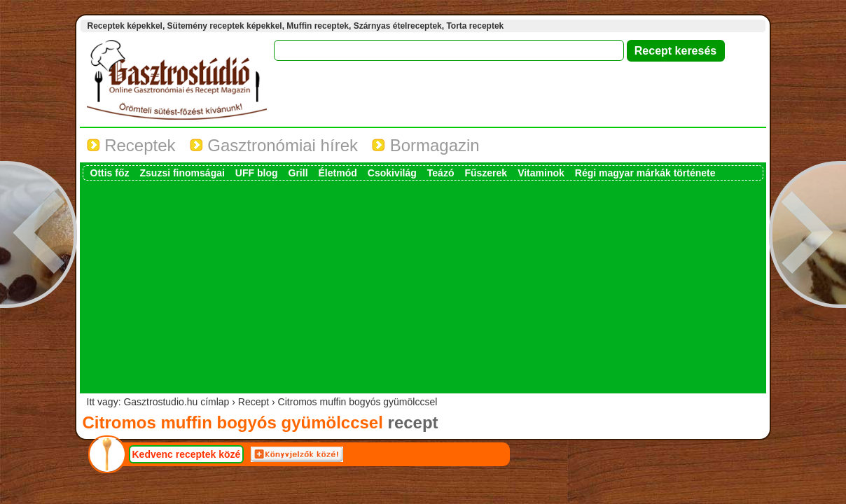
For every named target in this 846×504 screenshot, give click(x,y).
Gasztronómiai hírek (274, 145)
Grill (298, 173)
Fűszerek (486, 173)
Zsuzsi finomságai (182, 173)
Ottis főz (110, 173)
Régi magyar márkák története (645, 173)
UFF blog (257, 173)
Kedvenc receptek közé (187, 454)
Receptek (131, 145)
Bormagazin (426, 145)
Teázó (441, 173)
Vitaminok (541, 173)
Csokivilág (392, 173)
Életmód (338, 173)
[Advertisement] (423, 286)
